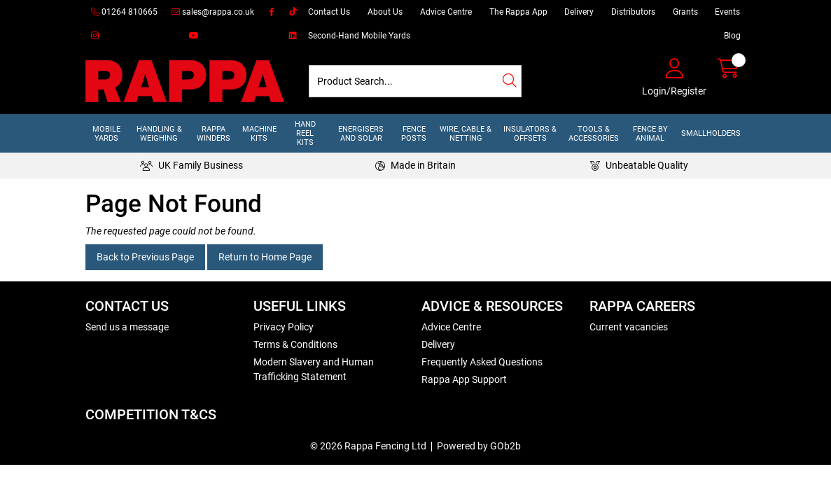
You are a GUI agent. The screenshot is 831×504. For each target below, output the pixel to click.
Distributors (633, 12)
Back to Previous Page (145, 257)
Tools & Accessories (594, 134)
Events (727, 12)
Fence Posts (414, 134)
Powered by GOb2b (479, 446)
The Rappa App (518, 12)
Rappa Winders (214, 134)
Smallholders (711, 133)
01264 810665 (124, 12)
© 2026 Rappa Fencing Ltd (368, 446)
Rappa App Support (464, 379)
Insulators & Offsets (530, 134)
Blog (732, 36)
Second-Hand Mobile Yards (359, 36)
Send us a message (127, 327)
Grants (685, 12)
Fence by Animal (650, 134)
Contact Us (329, 12)
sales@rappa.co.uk (213, 12)
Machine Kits (259, 134)
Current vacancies (629, 327)
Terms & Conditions (295, 344)
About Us (385, 12)
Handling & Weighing (159, 134)
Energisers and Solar (361, 134)
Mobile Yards (106, 134)
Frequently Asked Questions (482, 362)
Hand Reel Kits (305, 133)
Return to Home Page (265, 257)
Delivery (579, 12)
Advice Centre (446, 12)
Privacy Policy (284, 327)
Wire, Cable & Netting (466, 134)
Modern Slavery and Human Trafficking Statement (314, 369)
